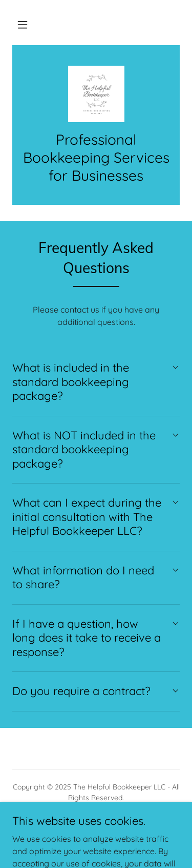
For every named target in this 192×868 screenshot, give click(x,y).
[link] (96, 94)
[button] (23, 25)
